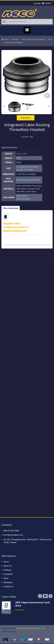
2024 (6, 611)
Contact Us (8, 586)
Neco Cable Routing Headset (33, 39)
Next (51, 596)
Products (15, 39)
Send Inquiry (26, 117)
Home (7, 39)
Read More (20, 609)
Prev (40, 596)
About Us (8, 566)
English (46, 3)
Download (8, 574)
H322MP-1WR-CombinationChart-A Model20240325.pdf (16, 227)
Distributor (8, 582)
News (6, 578)
